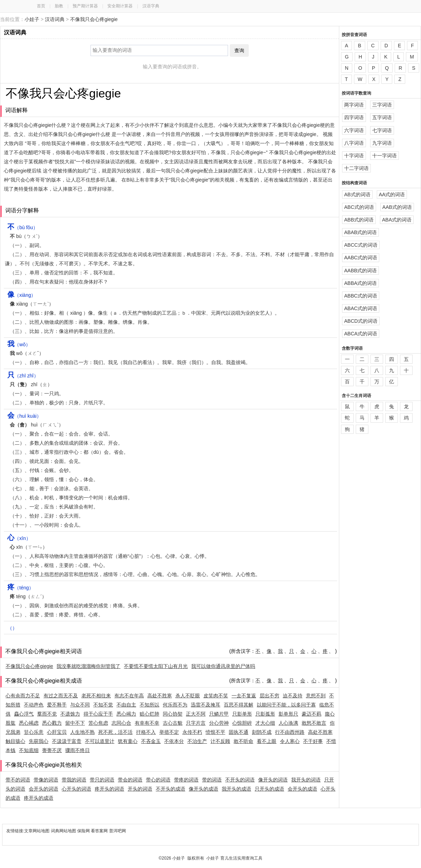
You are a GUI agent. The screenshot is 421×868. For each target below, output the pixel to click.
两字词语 (354, 105)
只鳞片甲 (219, 714)
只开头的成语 (269, 789)
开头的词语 (140, 789)
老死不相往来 (96, 696)
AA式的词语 (392, 194)
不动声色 (34, 705)
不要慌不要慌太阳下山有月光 (156, 666)
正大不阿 (196, 714)
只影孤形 (265, 714)
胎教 (59, 6)
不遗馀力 (70, 714)
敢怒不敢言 (314, 723)
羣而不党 (47, 714)
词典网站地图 (64, 831)
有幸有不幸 (147, 723)
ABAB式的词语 (360, 232)
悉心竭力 (126, 714)
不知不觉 (103, 705)
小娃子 (32, 19)
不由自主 (126, 705)
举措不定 (169, 732)
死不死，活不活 (115, 732)
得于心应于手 (98, 714)
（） (12, 628)
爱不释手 (57, 705)
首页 (41, 6)
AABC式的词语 (361, 258)
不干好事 (313, 741)
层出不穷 (269, 696)
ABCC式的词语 (361, 245)
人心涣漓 (288, 723)
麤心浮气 (24, 714)
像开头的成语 (203, 789)
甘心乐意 (34, 732)
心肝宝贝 (57, 732)
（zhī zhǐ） (23, 376)
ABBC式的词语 (361, 296)
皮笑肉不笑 (216, 696)
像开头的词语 (273, 780)
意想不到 (316, 696)
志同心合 (121, 723)
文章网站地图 (37, 831)
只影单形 (242, 714)
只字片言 (196, 723)
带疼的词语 (186, 780)
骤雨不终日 (78, 750)
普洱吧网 (118, 831)
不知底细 (29, 750)
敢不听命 (243, 741)
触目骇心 (15, 741)
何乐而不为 (175, 705)
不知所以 (149, 705)
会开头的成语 (302, 789)
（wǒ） (19, 344)
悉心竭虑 (29, 723)
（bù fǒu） (23, 227)
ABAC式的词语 (361, 308)
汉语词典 (55, 19)
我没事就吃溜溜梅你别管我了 (88, 666)
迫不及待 (293, 696)
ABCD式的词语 (361, 321)
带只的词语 (102, 780)
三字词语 (382, 105)
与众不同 (80, 705)
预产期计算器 (85, 6)
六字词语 (354, 130)
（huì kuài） (24, 416)
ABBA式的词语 (360, 283)
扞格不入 (146, 732)
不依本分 (174, 741)
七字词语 (382, 130)
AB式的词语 (357, 194)
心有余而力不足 (23, 696)
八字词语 (354, 143)
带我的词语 (74, 780)
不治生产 (197, 741)
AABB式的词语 (360, 271)
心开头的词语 (76, 789)
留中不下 (75, 723)
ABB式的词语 (359, 220)
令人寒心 (290, 741)
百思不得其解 (239, 705)
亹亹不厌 (52, 750)
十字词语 (354, 156)
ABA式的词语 (397, 220)
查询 (239, 50)
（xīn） (19, 538)
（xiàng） (22, 295)
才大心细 (265, 723)
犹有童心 (128, 741)
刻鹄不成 (262, 732)
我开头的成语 (236, 789)
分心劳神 (219, 723)
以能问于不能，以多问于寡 (286, 705)
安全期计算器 (120, 6)
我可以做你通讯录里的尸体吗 (223, 666)
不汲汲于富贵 (67, 741)
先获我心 (39, 741)
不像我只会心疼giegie (94, 19)
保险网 (83, 831)
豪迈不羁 (312, 714)
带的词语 (212, 780)
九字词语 (382, 143)
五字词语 (382, 117)
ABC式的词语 (359, 207)
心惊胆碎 (242, 723)
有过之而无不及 (61, 696)
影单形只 (288, 714)
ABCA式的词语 (361, 334)
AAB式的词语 (397, 207)
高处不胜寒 (160, 696)
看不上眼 (267, 741)
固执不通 (239, 732)
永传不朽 (192, 732)
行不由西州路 (290, 732)
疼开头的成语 (39, 798)
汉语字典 (151, 6)
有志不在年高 (129, 696)
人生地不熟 (82, 732)
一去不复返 (244, 696)
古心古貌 (173, 723)
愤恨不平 (215, 732)
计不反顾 (220, 741)
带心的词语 (158, 780)
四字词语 (354, 117)
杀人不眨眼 (188, 696)
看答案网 (99, 831)
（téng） (21, 588)
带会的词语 (130, 780)
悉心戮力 (52, 723)
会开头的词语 (44, 789)
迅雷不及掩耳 (206, 705)
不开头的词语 (240, 780)
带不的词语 (18, 780)
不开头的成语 (171, 789)
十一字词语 (385, 156)
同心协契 (173, 714)
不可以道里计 (100, 741)
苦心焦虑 (98, 723)
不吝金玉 (151, 741)
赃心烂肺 (149, 714)
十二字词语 (356, 168)
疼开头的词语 (109, 789)
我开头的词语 (306, 780)
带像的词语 (46, 780)
